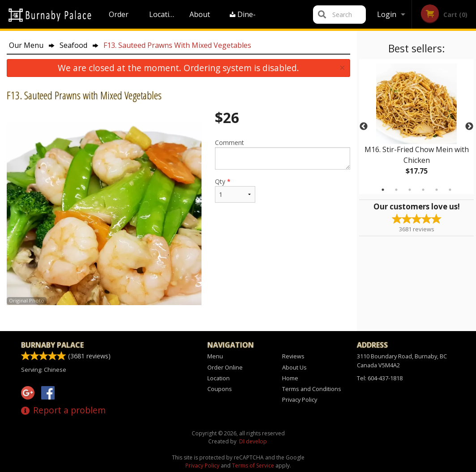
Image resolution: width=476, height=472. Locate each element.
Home (290, 378)
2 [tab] (396, 190)
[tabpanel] (416, 127)
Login (387, 14)
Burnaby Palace (52, 345)
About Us (200, 19)
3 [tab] (410, 190)
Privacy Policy (300, 400)
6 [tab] (450, 190)
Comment (283, 154)
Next (469, 127)
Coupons (220, 389)
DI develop (253, 441)
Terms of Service (253, 466)
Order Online (120, 19)
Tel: (380, 378)
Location (164, 14)
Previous (364, 127)
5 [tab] (437, 190)
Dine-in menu (243, 19)
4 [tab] (423, 190)
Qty (235, 190)
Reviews (293, 356)
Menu (215, 356)
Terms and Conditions (312, 389)
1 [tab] (383, 190)
